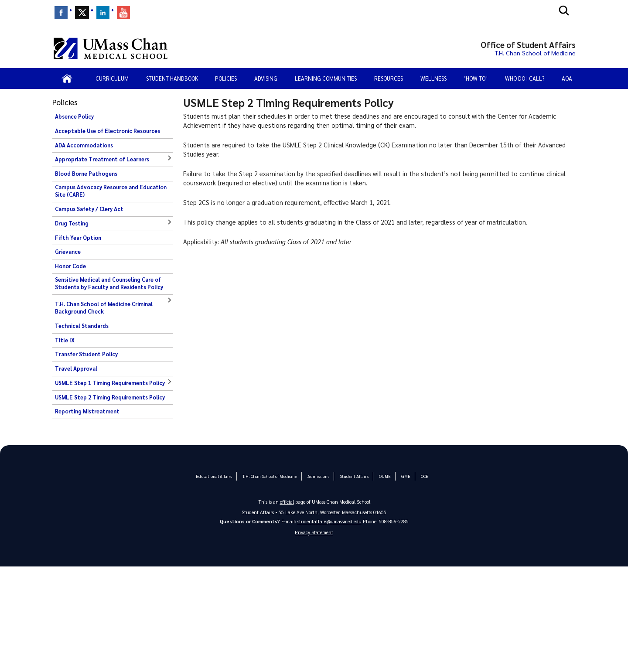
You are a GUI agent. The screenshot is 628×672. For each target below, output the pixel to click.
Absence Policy (74, 116)
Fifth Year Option (78, 238)
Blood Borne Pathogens (86, 174)
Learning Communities (326, 78)
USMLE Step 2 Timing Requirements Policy (110, 397)
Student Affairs (354, 476)
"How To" (476, 78)
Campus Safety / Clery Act (89, 209)
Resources (389, 78)
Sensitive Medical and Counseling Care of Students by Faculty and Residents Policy (109, 283)
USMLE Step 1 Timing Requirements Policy (110, 383)
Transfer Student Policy (86, 354)
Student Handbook (172, 78)
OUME (384, 476)
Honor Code (70, 266)
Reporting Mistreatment (87, 411)
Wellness (433, 78)
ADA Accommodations (84, 145)
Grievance (68, 252)
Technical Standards (82, 326)
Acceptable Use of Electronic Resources (108, 131)
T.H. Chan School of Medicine (270, 476)
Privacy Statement (314, 533)
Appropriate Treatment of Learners (102, 159)
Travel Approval (76, 368)
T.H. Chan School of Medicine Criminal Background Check (104, 308)
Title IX (65, 340)
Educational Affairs (214, 476)
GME (405, 476)
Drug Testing (72, 223)
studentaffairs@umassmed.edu (329, 521)
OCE (424, 476)
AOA (567, 78)
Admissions (318, 476)
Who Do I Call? (525, 78)
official (287, 502)
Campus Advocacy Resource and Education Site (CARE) (111, 191)
